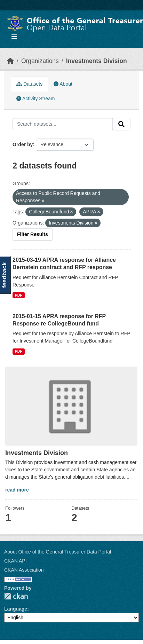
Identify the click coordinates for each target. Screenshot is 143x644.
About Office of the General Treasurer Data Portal (58, 552)
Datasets (29, 84)
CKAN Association (24, 570)
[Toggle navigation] (14, 37)
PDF (19, 295)
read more (17, 490)
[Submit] (121, 124)
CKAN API (15, 561)
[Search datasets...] (63, 124)
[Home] (10, 61)
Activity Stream (35, 99)
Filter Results (33, 234)
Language (16, 609)
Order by (23, 144)
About (63, 84)
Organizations (40, 61)
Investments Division (97, 61)
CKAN (16, 596)
